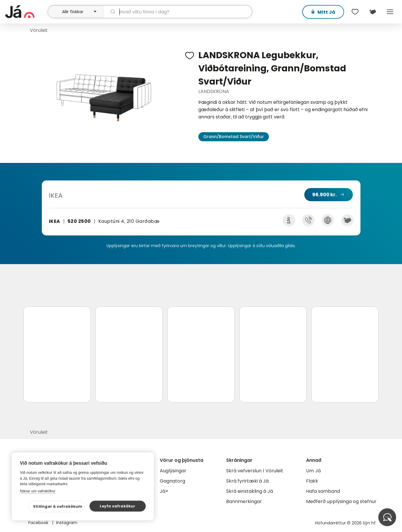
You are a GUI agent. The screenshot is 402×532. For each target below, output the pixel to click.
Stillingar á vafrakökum (58, 506)
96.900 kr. (324, 195)
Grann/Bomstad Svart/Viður (234, 137)
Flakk (312, 481)
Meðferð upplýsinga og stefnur (341, 501)
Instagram (67, 523)
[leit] (178, 12)
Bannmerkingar (244, 501)
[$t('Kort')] (373, 12)
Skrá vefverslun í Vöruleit (255, 471)
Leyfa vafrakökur (117, 506)
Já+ (164, 491)
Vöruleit (39, 30)
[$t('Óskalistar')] (355, 12)
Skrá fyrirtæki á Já (247, 481)
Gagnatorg (172, 481)
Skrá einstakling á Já (250, 491)
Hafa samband (323, 491)
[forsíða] (26, 12)
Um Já (313, 471)
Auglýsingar (173, 471)
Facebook (39, 523)
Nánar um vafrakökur (38, 491)
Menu (390, 12)
